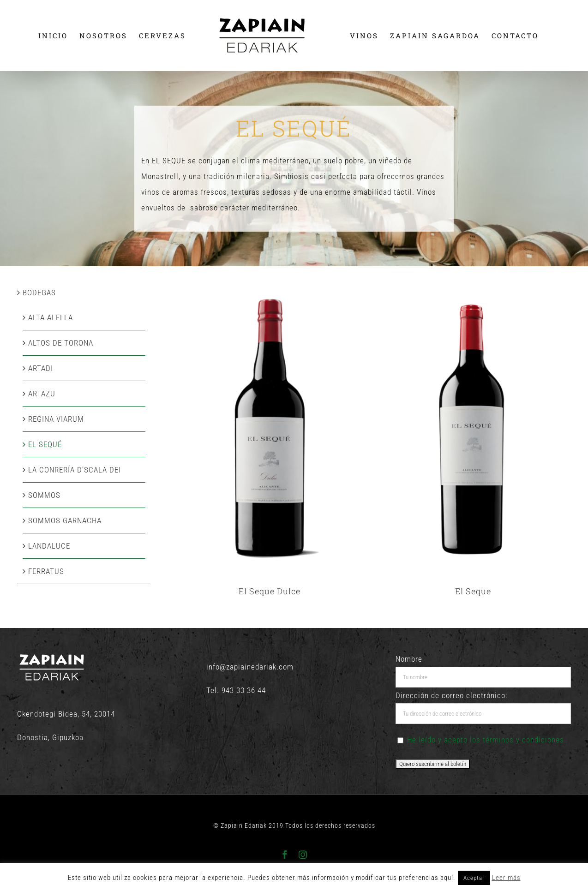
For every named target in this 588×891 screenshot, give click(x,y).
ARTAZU (42, 394)
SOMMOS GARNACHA (65, 520)
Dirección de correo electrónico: (451, 695)
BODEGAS (39, 293)
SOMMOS (44, 495)
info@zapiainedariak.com (250, 667)
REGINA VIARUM (56, 419)
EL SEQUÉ (45, 444)
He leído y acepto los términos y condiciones (486, 740)
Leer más (506, 878)
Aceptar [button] (474, 878)
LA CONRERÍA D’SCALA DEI (75, 470)
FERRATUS (46, 571)
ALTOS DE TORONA (61, 343)
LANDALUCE (49, 546)
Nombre (409, 659)
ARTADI (41, 368)
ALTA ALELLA (51, 317)
